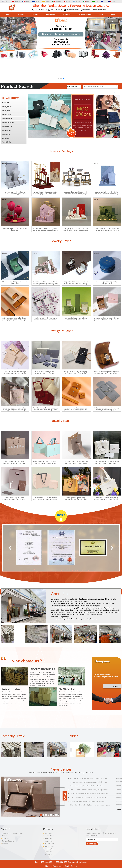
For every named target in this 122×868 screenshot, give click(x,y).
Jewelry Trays (6, 115)
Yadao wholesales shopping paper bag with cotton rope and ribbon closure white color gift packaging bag (107, 463)
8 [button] (58, 815)
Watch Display (7, 142)
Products (20, 15)
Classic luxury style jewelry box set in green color (15, 283)
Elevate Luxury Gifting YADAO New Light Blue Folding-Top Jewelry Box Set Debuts (90, 797)
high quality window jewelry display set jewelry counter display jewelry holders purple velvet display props (45, 229)
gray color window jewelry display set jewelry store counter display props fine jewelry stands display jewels (107, 193)
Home (7, 15)
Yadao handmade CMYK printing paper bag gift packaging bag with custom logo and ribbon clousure (76, 463)
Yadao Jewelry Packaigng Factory (13, 833)
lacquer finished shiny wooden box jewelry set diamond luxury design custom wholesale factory (76, 283)
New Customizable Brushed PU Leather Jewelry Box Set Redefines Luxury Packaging (90, 778)
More (115, 686)
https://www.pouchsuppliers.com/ (95, 10)
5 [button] (51, 815)
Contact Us (67, 15)
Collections (6, 138)
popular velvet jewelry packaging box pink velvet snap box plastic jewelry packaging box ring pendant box (45, 319)
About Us (35, 15)
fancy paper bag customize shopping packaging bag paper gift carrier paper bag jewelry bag (15, 463)
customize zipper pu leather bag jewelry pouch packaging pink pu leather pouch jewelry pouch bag (14, 409)
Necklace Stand (7, 119)
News (113, 15)
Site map (5, 844)
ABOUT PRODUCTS (43, 669)
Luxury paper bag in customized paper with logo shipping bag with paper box (45, 499)
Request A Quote (85, 15)
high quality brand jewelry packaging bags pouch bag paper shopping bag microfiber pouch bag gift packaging (45, 373)
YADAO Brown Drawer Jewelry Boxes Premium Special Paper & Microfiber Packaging (90, 805)
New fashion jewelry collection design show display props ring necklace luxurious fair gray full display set (15, 193)
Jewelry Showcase (8, 122)
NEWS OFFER (68, 689)
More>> (116, 93)
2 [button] (43, 815)
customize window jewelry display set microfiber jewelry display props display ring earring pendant (76, 229)
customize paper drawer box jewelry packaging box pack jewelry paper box (14, 319)
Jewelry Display (7, 107)
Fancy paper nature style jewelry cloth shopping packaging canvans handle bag (107, 499)
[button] (59, 78)
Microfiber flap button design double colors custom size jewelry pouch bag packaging (45, 409)
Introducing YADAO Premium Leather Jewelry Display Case (88, 782)
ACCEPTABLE (11, 689)
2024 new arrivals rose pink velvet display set (14, 229)
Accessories (6, 134)
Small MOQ (6, 103)
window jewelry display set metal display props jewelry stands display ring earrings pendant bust (45, 193)
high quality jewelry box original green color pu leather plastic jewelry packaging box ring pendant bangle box (76, 319)
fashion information (8, 841)
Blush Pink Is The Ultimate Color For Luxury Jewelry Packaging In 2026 (90, 790)
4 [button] (49, 815)
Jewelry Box (6, 111)
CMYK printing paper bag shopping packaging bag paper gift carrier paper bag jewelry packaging (76, 499)
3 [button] (46, 815)
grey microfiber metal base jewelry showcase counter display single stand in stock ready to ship (76, 193)
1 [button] (41, 815)
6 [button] (53, 815)
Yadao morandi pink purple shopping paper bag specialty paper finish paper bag (15, 499)
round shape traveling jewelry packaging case (107, 283)
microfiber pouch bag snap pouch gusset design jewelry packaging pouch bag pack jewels (76, 409)
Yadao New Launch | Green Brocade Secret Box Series (87, 786)
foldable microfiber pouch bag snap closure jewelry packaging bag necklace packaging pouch (107, 409)
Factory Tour (51, 15)
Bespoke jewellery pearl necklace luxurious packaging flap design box (45, 283)
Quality (4, 836)
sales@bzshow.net (73, 10)
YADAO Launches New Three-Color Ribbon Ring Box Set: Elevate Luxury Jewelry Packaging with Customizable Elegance (90, 794)
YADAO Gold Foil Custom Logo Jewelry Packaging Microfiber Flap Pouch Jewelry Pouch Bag (15, 373)
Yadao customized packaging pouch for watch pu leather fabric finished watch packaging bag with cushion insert (107, 373)
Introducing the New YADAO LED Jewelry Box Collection (87, 801)
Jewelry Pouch (7, 126)
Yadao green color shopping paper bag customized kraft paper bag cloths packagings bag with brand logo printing (45, 463)
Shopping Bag (7, 130)
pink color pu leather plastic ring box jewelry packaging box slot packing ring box (107, 319)
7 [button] (56, 815)
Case (101, 15)
